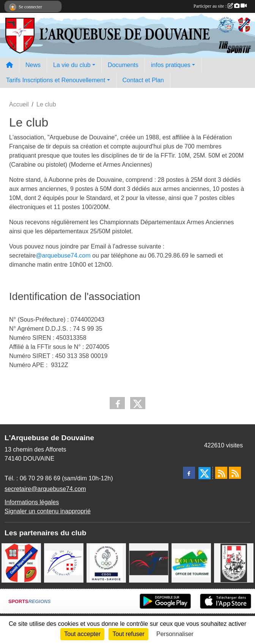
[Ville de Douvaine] (191, 562)
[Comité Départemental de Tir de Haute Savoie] (21, 562)
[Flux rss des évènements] (235, 473)
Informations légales (32, 502)
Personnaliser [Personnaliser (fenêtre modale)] (175, 634)
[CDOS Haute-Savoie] (106, 562)
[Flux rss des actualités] (221, 473)
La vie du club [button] (72, 65)
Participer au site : (220, 6)
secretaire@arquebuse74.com (45, 489)
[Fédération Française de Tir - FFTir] (149, 562)
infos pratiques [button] (171, 65)
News (33, 65)
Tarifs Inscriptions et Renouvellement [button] (56, 80)
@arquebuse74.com (63, 256)
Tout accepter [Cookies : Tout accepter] (82, 634)
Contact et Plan (143, 80)
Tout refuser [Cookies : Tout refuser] (128, 634)
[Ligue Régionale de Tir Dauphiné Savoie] (64, 562)
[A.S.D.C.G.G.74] (234, 562)
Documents (123, 65)
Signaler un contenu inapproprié (48, 511)
